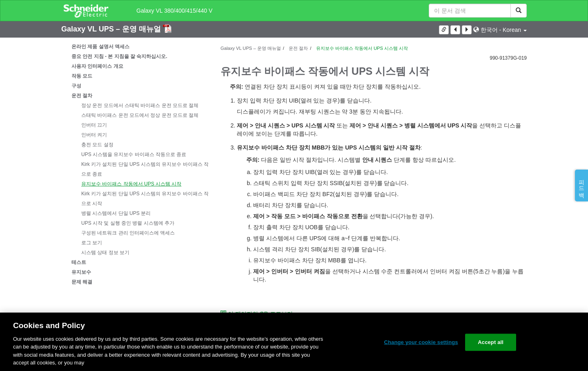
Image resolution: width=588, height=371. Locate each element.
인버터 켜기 (94, 135)
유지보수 (81, 272)
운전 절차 (82, 96)
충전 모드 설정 (97, 145)
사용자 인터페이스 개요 (97, 66)
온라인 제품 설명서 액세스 (100, 47)
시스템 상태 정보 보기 (105, 253)
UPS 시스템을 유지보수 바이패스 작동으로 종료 (134, 154)
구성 (76, 86)
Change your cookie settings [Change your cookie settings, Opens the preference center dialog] (421, 342)
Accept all (491, 342)
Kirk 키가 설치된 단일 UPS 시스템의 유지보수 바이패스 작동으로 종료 (147, 169)
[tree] (135, 164)
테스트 (79, 262)
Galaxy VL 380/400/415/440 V (174, 11)
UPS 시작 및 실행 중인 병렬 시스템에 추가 (128, 223)
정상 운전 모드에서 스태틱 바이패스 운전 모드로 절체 (140, 105)
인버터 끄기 (94, 125)
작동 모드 (82, 76)
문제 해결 (82, 282)
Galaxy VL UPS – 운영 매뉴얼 (112, 29)
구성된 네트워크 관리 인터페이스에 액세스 (128, 233)
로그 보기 (92, 243)
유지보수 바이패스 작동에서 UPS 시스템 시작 (131, 184)
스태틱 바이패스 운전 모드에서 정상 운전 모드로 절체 (140, 115)
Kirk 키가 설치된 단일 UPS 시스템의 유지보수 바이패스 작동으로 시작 (147, 199)
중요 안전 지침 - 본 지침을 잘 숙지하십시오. (119, 56)
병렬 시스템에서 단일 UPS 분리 (116, 213)
